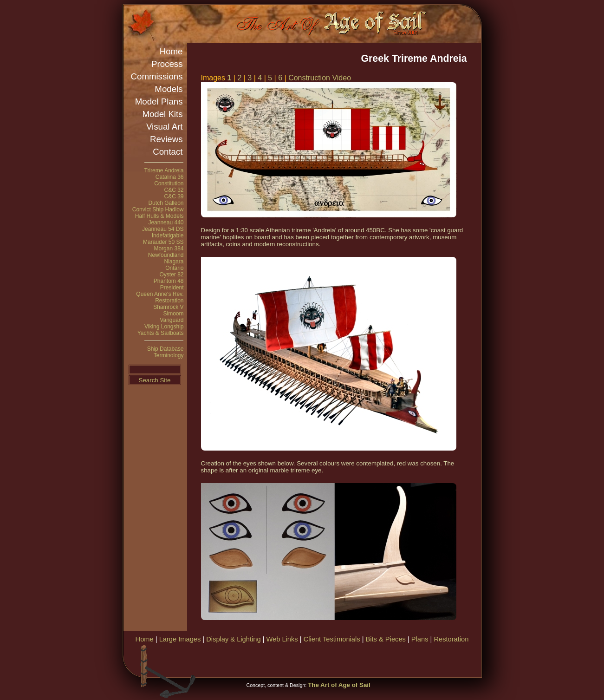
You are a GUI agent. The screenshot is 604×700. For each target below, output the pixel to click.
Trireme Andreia (164, 170)
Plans (420, 639)
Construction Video (320, 78)
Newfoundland (166, 255)
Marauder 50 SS (163, 242)
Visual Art (164, 127)
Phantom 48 (169, 281)
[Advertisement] (371, 659)
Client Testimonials (332, 639)
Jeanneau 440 (166, 222)
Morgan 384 (169, 249)
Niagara (174, 262)
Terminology (169, 355)
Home (171, 51)
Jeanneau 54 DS (163, 229)
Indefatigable (168, 236)
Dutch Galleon (166, 203)
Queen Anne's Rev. (160, 294)
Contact (168, 152)
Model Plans (159, 101)
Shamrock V (168, 307)
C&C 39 (174, 196)
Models (169, 89)
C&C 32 (174, 190)
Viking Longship (164, 327)
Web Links (282, 639)
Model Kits (162, 114)
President (172, 288)
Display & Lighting (233, 639)
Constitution (169, 183)
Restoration (169, 301)
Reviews (166, 139)
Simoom (173, 314)
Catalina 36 (170, 177)
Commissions (157, 76)
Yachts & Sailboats (161, 333)
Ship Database (166, 349)
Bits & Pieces (386, 639)
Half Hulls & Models (159, 216)
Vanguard (172, 320)
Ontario (174, 268)
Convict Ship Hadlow (158, 209)
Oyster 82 (171, 275)
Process (167, 64)
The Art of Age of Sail (339, 685)
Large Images (180, 639)
